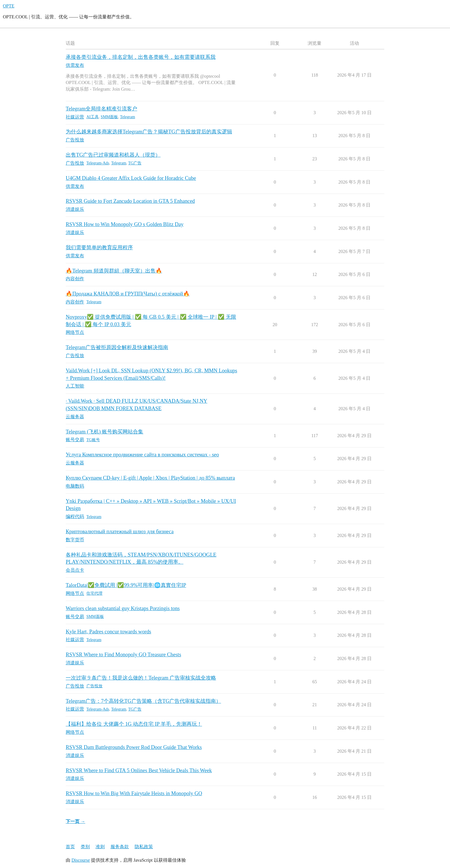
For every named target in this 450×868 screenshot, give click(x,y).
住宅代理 (94, 593)
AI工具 (93, 117)
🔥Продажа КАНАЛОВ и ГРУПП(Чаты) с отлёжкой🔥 (128, 294)
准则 (100, 847)
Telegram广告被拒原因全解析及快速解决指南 (117, 347)
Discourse (81, 860)
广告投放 (94, 686)
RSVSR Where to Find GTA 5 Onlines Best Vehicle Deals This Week (139, 770)
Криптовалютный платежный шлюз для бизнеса (120, 532)
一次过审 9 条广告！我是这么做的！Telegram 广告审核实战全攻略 (141, 678)
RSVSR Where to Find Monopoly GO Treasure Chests (123, 655)
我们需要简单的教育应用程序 (99, 248)
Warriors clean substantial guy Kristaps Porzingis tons (123, 608)
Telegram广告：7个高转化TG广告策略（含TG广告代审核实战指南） (143, 701)
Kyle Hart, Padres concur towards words (108, 632)
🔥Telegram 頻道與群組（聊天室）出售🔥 (114, 271)
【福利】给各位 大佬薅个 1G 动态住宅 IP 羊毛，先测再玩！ (134, 724)
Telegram (127, 117)
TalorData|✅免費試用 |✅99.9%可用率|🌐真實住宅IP (126, 585)
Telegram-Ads (98, 163)
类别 (85, 847)
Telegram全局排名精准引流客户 (101, 109)
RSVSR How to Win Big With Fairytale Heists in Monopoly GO (134, 793)
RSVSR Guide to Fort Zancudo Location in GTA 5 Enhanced (130, 201)
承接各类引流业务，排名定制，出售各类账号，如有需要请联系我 (141, 57)
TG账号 (93, 440)
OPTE (9, 6)
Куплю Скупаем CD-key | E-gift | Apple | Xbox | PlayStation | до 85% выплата (150, 478)
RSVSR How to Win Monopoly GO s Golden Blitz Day (125, 224)
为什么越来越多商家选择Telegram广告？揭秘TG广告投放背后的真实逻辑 (149, 132)
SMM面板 (109, 117)
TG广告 (135, 163)
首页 (70, 847)
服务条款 (120, 847)
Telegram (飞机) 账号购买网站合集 (104, 432)
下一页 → (75, 821)
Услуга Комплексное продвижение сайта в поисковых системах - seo (142, 455)
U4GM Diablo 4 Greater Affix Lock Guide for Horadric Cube (131, 178)
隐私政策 (144, 847)
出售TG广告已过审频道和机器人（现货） (113, 155)
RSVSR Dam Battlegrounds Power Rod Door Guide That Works (134, 747)
